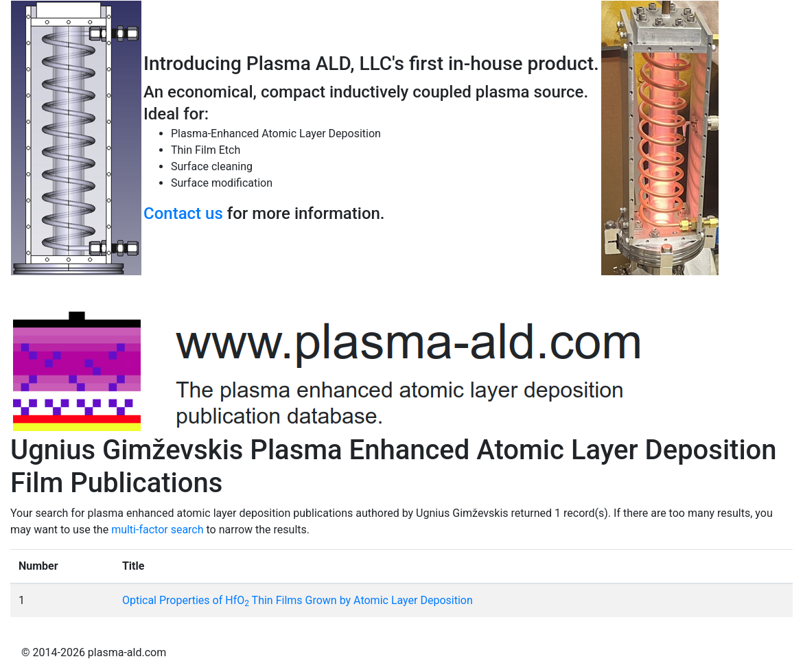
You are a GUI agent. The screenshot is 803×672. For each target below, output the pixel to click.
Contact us (183, 213)
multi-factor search (157, 530)
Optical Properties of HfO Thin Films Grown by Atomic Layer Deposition (298, 600)
